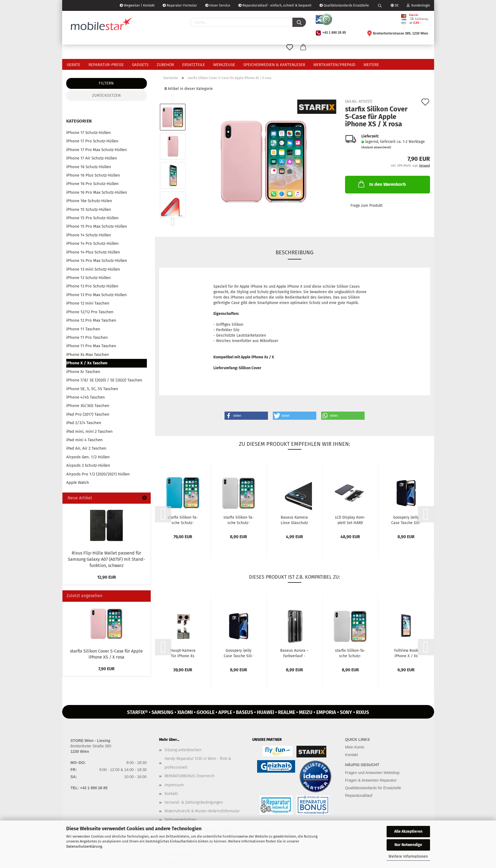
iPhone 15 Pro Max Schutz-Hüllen (97, 226)
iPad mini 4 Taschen (84, 440)
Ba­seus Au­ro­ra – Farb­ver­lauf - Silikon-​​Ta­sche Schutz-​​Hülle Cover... (294, 653)
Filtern (106, 83)
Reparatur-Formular (180, 5)
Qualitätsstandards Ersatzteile (344, 5)
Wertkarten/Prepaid (334, 65)
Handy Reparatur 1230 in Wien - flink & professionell (198, 763)
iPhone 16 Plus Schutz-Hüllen (93, 175)
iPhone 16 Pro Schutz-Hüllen (92, 184)
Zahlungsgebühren (180, 820)
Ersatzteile (194, 65)
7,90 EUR (106, 669)
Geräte (74, 65)
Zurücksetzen (107, 95)
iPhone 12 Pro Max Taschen (91, 320)
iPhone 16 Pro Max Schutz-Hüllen (97, 192)
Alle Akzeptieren (408, 831)
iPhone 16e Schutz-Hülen (89, 201)
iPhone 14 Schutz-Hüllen (89, 235)
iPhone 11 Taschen (83, 329)
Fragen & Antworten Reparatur (371, 780)
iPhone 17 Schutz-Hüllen (89, 133)
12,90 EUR (107, 577)
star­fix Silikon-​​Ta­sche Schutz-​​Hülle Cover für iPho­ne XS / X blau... (183, 520)
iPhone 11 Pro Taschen (87, 337)
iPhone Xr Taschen (83, 372)
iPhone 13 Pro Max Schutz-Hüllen (97, 295)
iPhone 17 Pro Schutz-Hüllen (92, 141)
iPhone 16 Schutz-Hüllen (89, 167)
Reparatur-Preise (106, 65)
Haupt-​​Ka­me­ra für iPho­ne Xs (183, 653)
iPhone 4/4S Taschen (86, 397)
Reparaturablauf (359, 795)
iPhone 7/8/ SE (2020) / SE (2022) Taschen (104, 380)
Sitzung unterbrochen (183, 750)
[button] (246, 416)
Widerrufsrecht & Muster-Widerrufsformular (202, 811)
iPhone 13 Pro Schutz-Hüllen (92, 286)
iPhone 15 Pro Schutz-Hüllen (92, 218)
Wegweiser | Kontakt (137, 5)
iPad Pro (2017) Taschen (88, 414)
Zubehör (165, 65)
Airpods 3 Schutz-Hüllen (88, 465)
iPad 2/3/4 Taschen (84, 423)
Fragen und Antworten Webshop (372, 773)
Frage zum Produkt (367, 206)
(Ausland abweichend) (376, 147)
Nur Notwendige (408, 845)
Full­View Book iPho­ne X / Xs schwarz (406, 653)
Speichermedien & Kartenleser (274, 65)
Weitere (371, 65)
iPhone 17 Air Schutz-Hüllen (92, 158)
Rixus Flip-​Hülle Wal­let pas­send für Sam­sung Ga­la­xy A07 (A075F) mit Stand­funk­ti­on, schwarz (106, 559)
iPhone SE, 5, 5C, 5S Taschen (92, 389)
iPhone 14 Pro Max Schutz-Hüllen (97, 261)
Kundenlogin (418, 5)
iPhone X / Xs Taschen (87, 363)
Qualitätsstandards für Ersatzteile (373, 788)
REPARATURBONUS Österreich (189, 776)
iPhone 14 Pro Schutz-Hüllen (92, 243)
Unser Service (218, 5)
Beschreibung (295, 252)
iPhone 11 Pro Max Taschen (91, 346)
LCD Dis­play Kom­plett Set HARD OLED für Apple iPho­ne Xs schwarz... (350, 520)
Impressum (174, 785)
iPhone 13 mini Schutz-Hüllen (93, 269)
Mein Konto (355, 747)
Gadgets (140, 65)
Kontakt (171, 794)
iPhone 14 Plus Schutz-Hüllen (93, 252)
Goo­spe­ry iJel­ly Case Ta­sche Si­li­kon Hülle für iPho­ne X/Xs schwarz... (406, 520)
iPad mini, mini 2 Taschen (89, 431)
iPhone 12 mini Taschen (88, 303)
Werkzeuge (224, 65)
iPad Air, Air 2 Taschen (86, 448)
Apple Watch (78, 482)
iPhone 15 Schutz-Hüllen (89, 209)
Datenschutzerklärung (84, 846)
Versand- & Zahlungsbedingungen (194, 802)
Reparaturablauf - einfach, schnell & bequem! (275, 5)
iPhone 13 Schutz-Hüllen (89, 278)
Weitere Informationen (408, 856)
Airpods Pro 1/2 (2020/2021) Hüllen (98, 474)
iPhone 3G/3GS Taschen (88, 406)
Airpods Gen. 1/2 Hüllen (88, 457)
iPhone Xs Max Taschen (88, 355)
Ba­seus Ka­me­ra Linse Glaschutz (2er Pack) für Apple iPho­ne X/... (294, 520)
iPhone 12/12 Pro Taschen (90, 312)
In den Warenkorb (381, 184)
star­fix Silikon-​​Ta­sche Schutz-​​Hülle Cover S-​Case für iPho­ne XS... (239, 520)
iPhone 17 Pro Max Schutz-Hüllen (97, 150)
